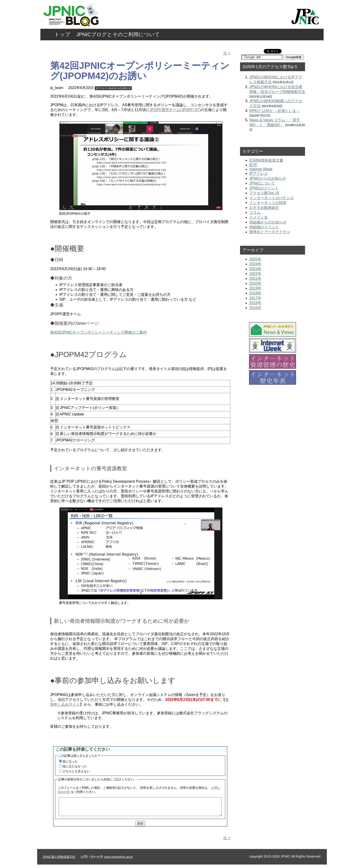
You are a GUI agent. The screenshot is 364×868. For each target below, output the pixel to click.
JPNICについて (262, 183)
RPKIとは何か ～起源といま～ (275, 111)
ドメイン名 (259, 217)
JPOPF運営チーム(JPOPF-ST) (175, 110)
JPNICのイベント (264, 188)
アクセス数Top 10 (264, 193)
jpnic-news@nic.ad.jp (119, 860)
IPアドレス (102, 88)
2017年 (255, 298)
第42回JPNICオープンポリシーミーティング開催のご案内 (98, 332)
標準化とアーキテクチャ (270, 232)
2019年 (255, 288)
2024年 (255, 264)
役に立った (70, 761)
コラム (255, 212)
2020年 (255, 283)
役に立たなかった (75, 766)
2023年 (255, 269)
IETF (253, 165)
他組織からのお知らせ (268, 222)
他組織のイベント (264, 227)
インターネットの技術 (268, 203)
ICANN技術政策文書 (266, 160)
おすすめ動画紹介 (264, 208)
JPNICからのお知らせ (119, 88)
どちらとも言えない (76, 771)
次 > (227, 53)
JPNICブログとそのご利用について (118, 34)
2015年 (255, 308)
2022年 (255, 274)
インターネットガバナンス (272, 198)
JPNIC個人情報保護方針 (59, 860)
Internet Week (261, 169)
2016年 (255, 303)
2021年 (255, 279)
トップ (62, 34)
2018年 (255, 293)
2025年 (255, 259)
